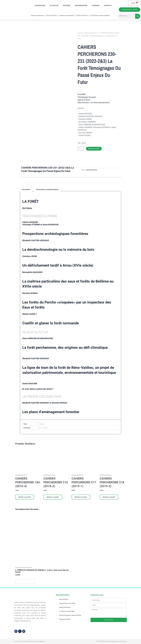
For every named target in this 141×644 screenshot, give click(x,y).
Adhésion (96, 6)
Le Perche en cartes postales (100, 16)
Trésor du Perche (82, 16)
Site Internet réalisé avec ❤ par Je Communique (112, 641)
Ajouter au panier (94, 149)
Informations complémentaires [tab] (47, 190)
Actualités (54, 6)
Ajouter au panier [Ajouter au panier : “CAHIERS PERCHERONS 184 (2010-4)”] (25, 498)
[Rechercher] (138, 17)
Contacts (108, 6)
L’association (40, 6)
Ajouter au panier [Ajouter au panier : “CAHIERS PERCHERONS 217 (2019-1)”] (81, 498)
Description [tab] (26, 190)
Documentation (81, 6)
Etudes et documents (67, 16)
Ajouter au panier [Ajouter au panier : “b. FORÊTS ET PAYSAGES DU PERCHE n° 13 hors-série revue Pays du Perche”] (25, 582)
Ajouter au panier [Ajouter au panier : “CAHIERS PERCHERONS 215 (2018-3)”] (53, 498)
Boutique (67, 6)
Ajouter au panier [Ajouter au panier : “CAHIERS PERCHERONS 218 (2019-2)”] (109, 498)
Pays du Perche (52, 16)
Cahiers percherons (37, 16)
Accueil (80, 33)
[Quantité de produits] (80, 149)
